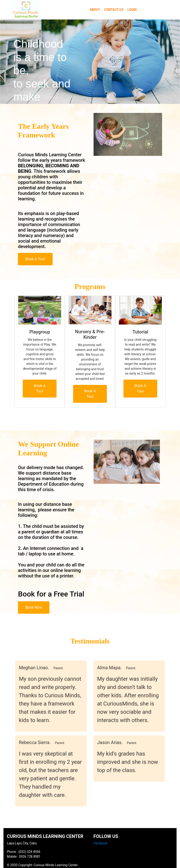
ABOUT (95, 10)
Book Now (34, 607)
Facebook (101, 843)
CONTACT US (114, 10)
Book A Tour (35, 259)
